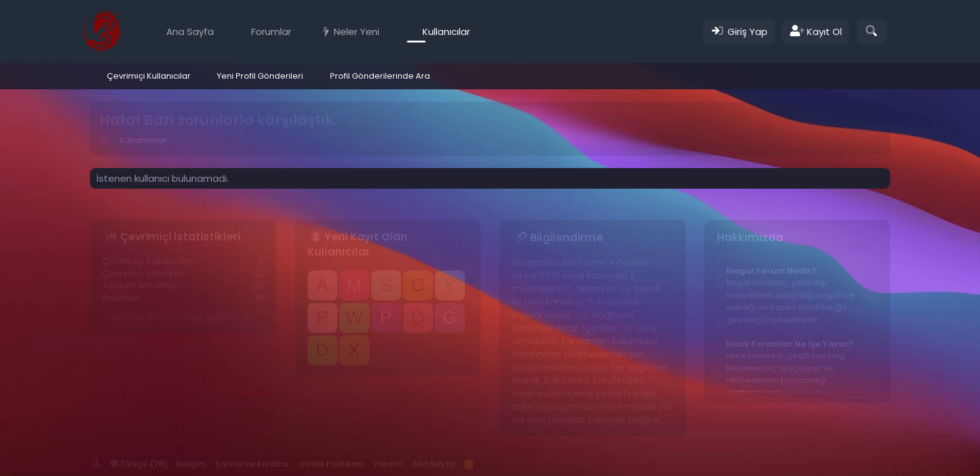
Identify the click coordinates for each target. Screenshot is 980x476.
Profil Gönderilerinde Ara (380, 76)
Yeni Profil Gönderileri (260, 76)
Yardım (388, 464)
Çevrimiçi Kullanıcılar (149, 76)
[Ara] (872, 32)
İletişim (191, 464)
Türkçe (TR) (139, 464)
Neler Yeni (357, 32)
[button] (300, 32)
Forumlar (271, 32)
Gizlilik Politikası (331, 464)
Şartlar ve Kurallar (252, 464)
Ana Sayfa (190, 32)
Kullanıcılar (446, 32)
